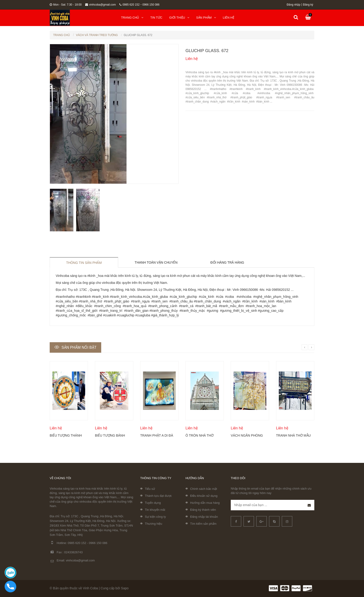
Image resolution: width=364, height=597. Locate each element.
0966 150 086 (151, 5)
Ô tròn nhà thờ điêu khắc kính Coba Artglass (200, 435)
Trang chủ (132, 18)
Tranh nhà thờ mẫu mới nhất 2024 (293, 435)
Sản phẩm (206, 18)
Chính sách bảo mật (204, 489)
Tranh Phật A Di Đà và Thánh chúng (157, 435)
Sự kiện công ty (155, 517)
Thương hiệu (154, 524)
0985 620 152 (129, 5)
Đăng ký (308, 5)
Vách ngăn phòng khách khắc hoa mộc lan (247, 435)
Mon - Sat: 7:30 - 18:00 (66, 5)
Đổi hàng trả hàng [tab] (227, 262)
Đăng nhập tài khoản (204, 517)
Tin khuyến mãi (155, 510)
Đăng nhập (294, 5)
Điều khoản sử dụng (204, 496)
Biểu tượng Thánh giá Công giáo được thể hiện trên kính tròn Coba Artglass (67, 435)
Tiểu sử (150, 489)
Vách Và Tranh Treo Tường (97, 35)
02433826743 (74, 552)
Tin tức (156, 18)
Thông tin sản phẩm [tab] (84, 263)
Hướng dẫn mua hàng (205, 503)
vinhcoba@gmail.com (101, 5)
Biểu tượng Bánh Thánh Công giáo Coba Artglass (110, 435)
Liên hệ (229, 18)
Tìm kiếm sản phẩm (203, 524)
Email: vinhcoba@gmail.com (72, 561)
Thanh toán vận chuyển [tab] (156, 262)
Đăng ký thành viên (203, 510)
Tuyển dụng (153, 503)
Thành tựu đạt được (158, 496)
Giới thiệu (179, 18)
